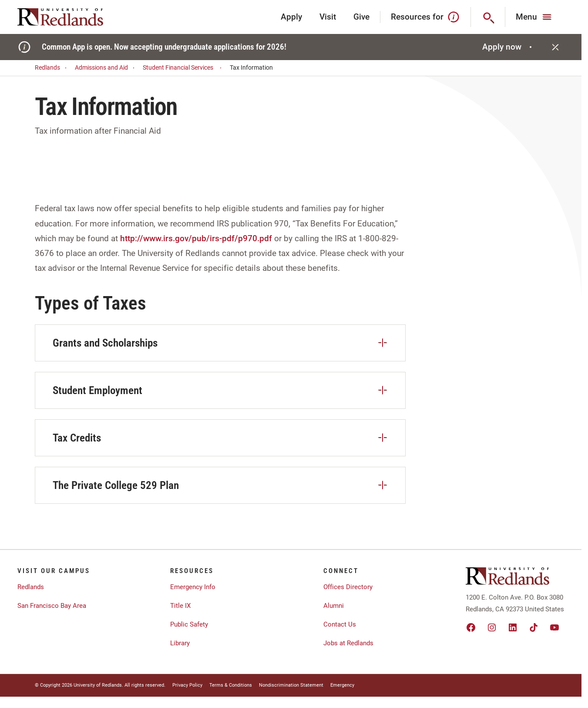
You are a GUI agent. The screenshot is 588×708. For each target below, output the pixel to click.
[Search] (488, 17)
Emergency (342, 685)
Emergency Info (193, 587)
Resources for (425, 17)
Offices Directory (348, 587)
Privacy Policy (187, 685)
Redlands (52, 68)
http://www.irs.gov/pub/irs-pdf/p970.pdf (196, 238)
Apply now (508, 47)
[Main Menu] (535, 17)
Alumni (334, 606)
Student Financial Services (183, 68)
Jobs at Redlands (348, 643)
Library (180, 643)
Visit (328, 17)
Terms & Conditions (231, 685)
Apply (291, 17)
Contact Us (340, 624)
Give (361, 17)
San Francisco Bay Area (52, 606)
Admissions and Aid (106, 68)
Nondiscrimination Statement (291, 685)
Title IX (180, 606)
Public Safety (189, 624)
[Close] (555, 47)
